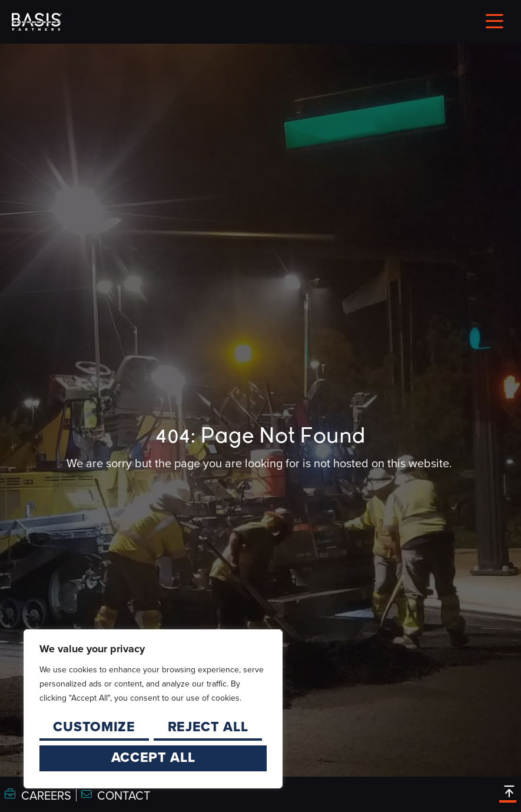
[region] (153, 709)
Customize (94, 727)
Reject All (208, 727)
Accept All (153, 757)
